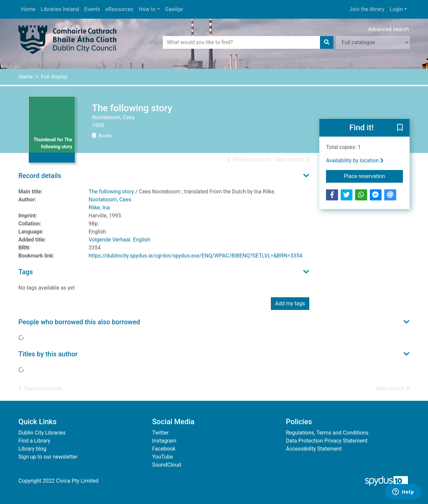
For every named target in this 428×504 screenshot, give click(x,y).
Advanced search (389, 29)
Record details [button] (40, 176)
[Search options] (373, 42)
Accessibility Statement (314, 449)
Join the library (367, 9)
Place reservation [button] (374, 176)
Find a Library (34, 441)
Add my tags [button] (290, 303)
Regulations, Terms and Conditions (327, 433)
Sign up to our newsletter (48, 457)
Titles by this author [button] (48, 354)
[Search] (327, 42)
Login (396, 9)
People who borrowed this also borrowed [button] (79, 322)
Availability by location (355, 160)
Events (92, 9)
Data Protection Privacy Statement (327, 441)
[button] (400, 128)
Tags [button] (26, 272)
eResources (119, 9)
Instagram (164, 441)
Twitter (160, 433)
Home (28, 9)
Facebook (164, 449)
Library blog (32, 449)
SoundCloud (167, 465)
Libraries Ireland (60, 9)
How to (147, 9)
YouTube (163, 457)
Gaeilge (174, 9)
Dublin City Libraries (42, 433)
